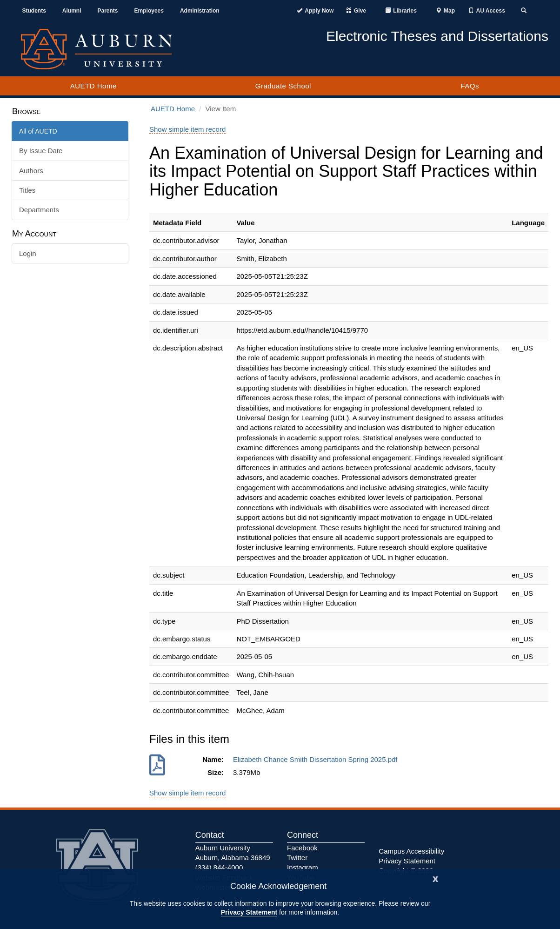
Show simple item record (187, 129)
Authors (31, 171)
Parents (108, 11)
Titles (27, 190)
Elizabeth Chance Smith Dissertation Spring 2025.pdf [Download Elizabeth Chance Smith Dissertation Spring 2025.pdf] (317, 759)
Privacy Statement (249, 912)
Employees (149, 11)
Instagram (303, 867)
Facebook (302, 848)
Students (34, 11)
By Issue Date (41, 151)
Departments (39, 210)
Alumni (72, 11)
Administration (200, 11)
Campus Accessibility (411, 851)
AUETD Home (93, 86)
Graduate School (283, 86)
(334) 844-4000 (219, 867)
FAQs (470, 86)
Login (28, 253)
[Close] (435, 878)
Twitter (297, 858)
